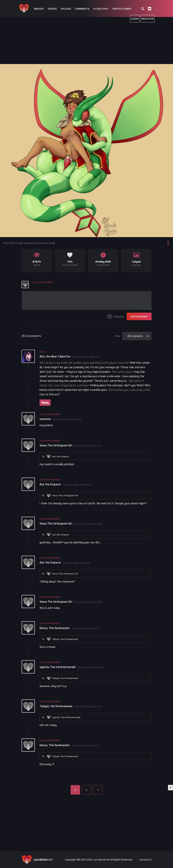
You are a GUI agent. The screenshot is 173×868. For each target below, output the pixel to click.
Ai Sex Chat (101, 9)
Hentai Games (122, 9)
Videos (52, 9)
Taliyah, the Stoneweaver (65, 639)
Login (135, 19)
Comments (82, 9)
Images (39, 9)
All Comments (135, 336)
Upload (66, 9)
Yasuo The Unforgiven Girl (65, 495)
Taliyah (136, 262)
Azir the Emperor (61, 456)
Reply (45, 403)
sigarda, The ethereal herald (66, 717)
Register (147, 19)
